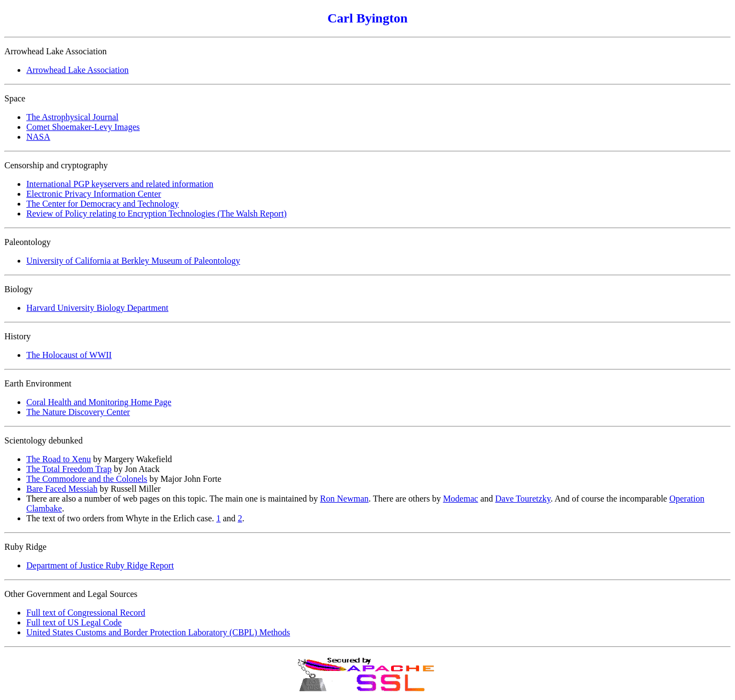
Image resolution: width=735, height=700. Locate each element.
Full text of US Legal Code (74, 622)
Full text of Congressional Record (86, 613)
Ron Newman (344, 499)
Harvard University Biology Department (97, 308)
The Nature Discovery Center (78, 412)
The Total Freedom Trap (69, 469)
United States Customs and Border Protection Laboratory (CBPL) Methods (158, 632)
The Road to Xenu (59, 459)
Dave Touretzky (523, 499)
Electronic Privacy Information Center (94, 194)
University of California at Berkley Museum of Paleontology (133, 261)
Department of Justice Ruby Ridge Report (100, 565)
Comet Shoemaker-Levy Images (83, 127)
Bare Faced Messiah (62, 489)
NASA (38, 137)
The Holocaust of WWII (69, 355)
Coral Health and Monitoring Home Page (99, 402)
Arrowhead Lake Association (78, 70)
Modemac (461, 499)
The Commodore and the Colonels (87, 479)
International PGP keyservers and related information (120, 184)
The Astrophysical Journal (72, 117)
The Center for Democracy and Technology (103, 204)
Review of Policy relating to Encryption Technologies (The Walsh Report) (157, 214)
